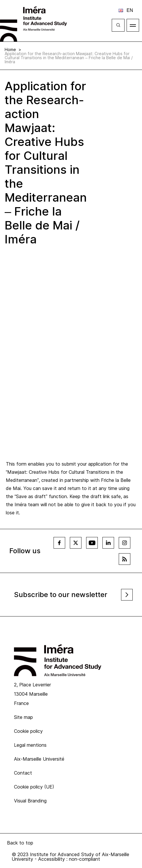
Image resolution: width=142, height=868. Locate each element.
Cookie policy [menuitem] (28, 731)
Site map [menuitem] (23, 717)
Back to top (20, 843)
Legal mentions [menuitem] (30, 745)
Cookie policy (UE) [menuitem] (34, 787)
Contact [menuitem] (23, 773)
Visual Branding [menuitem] (30, 801)
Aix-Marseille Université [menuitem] (39, 759)
